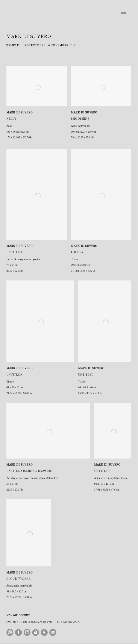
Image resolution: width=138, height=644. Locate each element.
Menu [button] (123, 14)
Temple (13, 46)
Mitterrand (69, 14)
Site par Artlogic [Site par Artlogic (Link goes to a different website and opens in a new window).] (69, 622)
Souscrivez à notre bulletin (53, 632)
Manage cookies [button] (18, 616)
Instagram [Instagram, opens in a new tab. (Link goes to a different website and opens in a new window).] (10, 632)
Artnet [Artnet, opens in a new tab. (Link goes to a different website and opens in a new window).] (36, 632)
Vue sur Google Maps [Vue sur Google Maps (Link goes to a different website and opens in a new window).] (44, 632)
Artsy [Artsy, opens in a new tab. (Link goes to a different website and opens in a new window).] (27, 632)
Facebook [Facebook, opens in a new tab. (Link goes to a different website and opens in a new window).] (18, 632)
